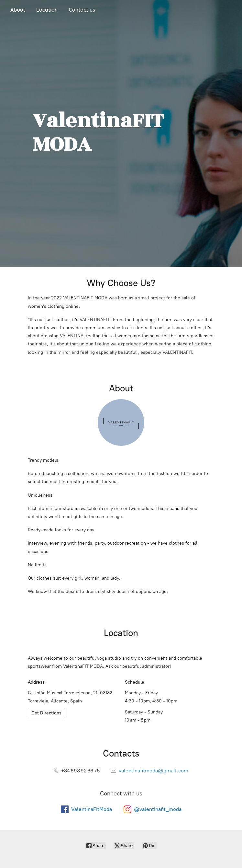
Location (47, 10)
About (18, 10)
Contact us (82, 10)
